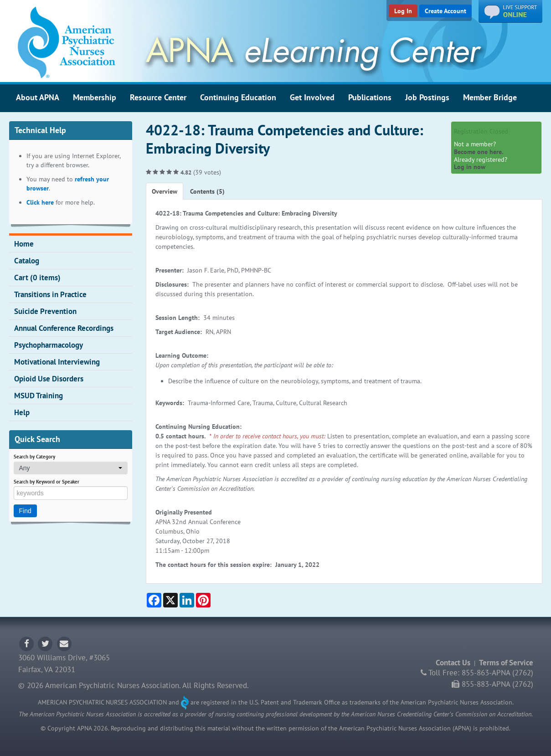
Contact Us (453, 663)
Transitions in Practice (50, 294)
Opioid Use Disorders (49, 379)
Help (22, 412)
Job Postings (427, 97)
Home (24, 244)
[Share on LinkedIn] (187, 600)
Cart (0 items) (37, 278)
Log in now (470, 167)
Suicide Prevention (45, 311)
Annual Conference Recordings (64, 328)
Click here (40, 202)
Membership (95, 97)
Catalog (27, 261)
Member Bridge (490, 97)
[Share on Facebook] (154, 600)
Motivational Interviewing (57, 362)
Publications (370, 97)
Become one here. (479, 152)
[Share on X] (170, 600)
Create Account (445, 11)
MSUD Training (39, 396)
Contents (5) (207, 191)
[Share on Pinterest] (203, 600)
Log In (403, 11)
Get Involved (312, 97)
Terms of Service (506, 663)
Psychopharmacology (49, 345)
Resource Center (158, 97)
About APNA (38, 97)
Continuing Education (238, 97)
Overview (165, 191)
